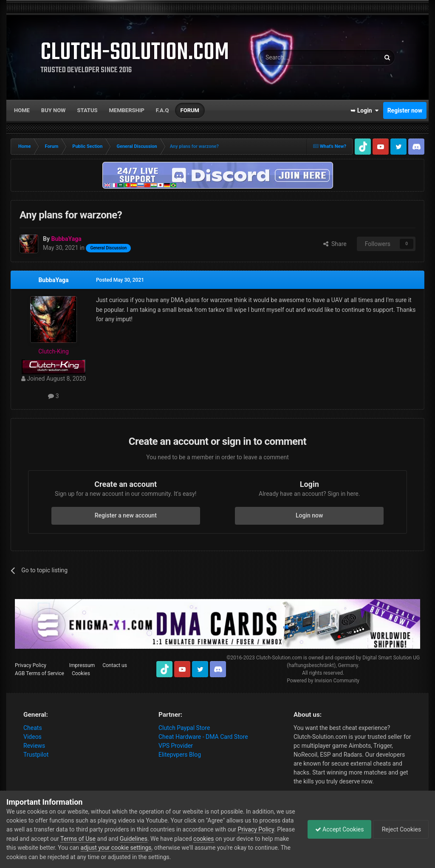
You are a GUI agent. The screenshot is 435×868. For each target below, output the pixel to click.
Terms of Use (137, 839)
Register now (405, 110)
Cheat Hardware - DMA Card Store (203, 737)
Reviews (34, 746)
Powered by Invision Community (323, 681)
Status (88, 110)
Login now (309, 515)
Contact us (115, 665)
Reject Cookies (399, 829)
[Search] (299, 57)
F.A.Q (162, 110)
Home (22, 110)
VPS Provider (176, 746)
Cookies (81, 673)
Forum (190, 110)
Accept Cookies (335, 829)
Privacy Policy (31, 665)
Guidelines (192, 839)
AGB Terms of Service (40, 673)
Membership (126, 110)
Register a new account (126, 515)
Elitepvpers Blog (180, 755)
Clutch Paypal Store (184, 728)
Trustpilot (36, 755)
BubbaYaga (53, 280)
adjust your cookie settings (183, 848)
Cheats (33, 728)
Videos (32, 737)
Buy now (54, 110)
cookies (262, 839)
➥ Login (364, 110)
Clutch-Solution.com (279, 658)
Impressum (82, 665)
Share (335, 244)
